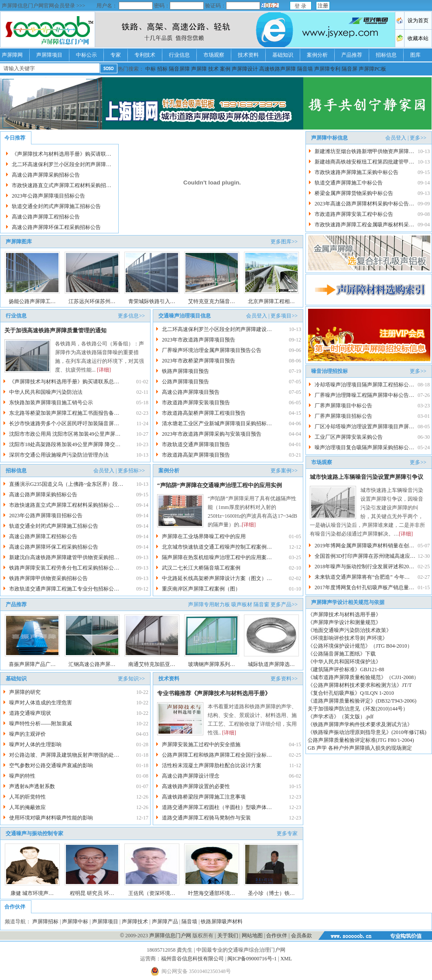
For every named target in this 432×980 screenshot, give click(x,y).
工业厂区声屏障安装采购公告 (349, 437)
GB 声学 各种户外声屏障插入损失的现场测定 (360, 748)
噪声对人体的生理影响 (35, 744)
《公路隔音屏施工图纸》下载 (342, 654)
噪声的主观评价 (27, 734)
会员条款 (302, 936)
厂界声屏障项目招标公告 (343, 416)
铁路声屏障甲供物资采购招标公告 (48, 578)
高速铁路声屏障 (278, 69)
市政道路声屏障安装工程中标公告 (354, 214)
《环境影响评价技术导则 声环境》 (348, 638)
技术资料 (248, 55)
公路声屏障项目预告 (185, 382)
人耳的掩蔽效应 (27, 807)
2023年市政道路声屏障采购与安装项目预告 (212, 434)
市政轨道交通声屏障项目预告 (196, 444)
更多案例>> (284, 471)
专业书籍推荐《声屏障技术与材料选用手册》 (214, 693)
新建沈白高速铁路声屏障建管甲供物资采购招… (64, 557)
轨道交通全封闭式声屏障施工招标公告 (56, 206)
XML (286, 959)
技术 (213, 69)
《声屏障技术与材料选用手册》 (344, 615)
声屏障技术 (135, 922)
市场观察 (214, 55)
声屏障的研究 (26, 692)
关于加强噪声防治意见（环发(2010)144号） (358, 709)
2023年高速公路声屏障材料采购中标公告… (364, 204)
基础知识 (283, 55)
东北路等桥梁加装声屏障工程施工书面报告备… (64, 413)
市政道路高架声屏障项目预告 (196, 455)
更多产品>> (284, 604)
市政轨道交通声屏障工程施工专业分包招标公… (64, 589)
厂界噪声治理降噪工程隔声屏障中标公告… (364, 395)
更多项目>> (284, 316)
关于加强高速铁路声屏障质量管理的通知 (55, 330)
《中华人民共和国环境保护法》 (344, 662)
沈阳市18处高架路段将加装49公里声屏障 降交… (65, 444)
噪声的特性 (22, 776)
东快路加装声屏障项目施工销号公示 (51, 403)
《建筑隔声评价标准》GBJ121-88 (346, 669)
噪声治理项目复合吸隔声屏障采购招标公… (364, 447)
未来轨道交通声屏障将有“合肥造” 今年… (362, 577)
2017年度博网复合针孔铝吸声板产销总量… (364, 587)
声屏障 (199, 69)
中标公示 (86, 55)
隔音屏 (350, 69)
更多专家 (287, 833)
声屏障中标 (75, 922)
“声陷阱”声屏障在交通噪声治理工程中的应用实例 (219, 485)
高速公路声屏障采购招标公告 (46, 175)
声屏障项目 (49, 55)
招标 (162, 69)
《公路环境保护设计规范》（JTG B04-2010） (360, 646)
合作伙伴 (277, 936)
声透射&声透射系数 (32, 786)
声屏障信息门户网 (170, 936)
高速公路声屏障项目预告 (191, 392)
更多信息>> (131, 316)
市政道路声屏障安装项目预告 (196, 403)
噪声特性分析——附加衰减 (41, 724)
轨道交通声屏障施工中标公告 (349, 183)
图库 (415, 55)
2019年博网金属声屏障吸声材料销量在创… (364, 546)
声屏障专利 (327, 69)
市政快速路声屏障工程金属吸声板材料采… (364, 225)
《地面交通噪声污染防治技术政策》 (350, 630)
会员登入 (257, 316)
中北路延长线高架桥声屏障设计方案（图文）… (217, 578)
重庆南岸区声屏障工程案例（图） (201, 589)
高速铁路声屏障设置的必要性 (196, 786)
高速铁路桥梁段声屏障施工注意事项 (204, 797)
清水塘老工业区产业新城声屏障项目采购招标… (217, 423)
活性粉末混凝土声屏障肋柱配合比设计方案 (212, 765)
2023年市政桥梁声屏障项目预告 (199, 361)
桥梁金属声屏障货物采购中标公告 (354, 193)
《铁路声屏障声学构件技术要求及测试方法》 (360, 724)
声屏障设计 (245, 69)
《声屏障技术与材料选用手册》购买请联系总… (64, 382)
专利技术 (145, 55)
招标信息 (386, 55)
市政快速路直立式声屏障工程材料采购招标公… (64, 505)
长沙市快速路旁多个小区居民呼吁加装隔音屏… (64, 423)
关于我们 (228, 936)
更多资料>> (284, 679)
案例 (225, 69)
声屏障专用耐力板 (209, 604)
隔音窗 (261, 604)
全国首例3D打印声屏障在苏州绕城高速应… (365, 556)
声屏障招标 (45, 922)
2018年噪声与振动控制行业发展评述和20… (364, 567)
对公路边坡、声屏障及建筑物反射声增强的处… (64, 755)
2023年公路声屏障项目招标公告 (48, 196)
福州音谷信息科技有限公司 (192, 959)
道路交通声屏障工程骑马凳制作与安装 (206, 818)
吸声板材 (242, 604)
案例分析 (317, 55)
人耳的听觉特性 (27, 797)
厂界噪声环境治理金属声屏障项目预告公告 (212, 350)
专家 (116, 55)
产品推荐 (352, 55)
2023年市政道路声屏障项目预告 (199, 340)
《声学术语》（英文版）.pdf (341, 717)
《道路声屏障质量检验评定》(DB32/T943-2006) (362, 701)
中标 (151, 69)
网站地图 (252, 936)
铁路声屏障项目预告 (185, 371)
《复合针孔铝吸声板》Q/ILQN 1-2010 (351, 693)
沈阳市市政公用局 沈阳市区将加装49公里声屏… (65, 434)
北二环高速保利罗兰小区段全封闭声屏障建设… (217, 329)
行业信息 (179, 55)
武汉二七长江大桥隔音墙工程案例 (201, 568)
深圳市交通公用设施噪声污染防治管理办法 (59, 455)
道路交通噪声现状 (30, 713)
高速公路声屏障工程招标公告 (46, 217)
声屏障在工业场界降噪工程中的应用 (204, 536)
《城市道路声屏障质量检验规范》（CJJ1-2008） (363, 677)
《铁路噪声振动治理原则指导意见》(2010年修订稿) (367, 732)
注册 (323, 6)
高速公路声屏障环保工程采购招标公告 (56, 227)
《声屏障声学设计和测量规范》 (344, 622)
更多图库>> (284, 242)
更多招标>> (131, 471)
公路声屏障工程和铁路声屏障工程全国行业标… (217, 755)
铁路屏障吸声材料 (222, 922)
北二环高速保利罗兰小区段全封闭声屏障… (62, 164)
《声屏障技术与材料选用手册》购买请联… (62, 154)
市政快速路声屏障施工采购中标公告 (357, 172)
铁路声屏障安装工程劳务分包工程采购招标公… (64, 568)
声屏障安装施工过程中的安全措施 (201, 744)
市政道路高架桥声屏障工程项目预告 (204, 413)
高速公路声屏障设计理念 (191, 776)
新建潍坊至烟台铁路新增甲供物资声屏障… (364, 151)
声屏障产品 (165, 922)
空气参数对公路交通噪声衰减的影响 (51, 765)
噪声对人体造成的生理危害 (41, 703)
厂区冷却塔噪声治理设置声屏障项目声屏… (364, 427)
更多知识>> (131, 679)
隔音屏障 (179, 69)
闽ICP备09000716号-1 (252, 959)
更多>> (418, 138)
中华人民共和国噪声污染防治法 (46, 392)
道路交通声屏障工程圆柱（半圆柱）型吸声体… (217, 807)
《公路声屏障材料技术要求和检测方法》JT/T (360, 685)
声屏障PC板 (372, 69)
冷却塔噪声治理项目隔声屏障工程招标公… (364, 385)
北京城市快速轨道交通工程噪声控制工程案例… (217, 547)
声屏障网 (12, 55)
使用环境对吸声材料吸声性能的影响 (51, 818)
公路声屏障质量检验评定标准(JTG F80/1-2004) (361, 740)
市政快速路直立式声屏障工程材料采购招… (62, 185)
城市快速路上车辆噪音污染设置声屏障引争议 (367, 477)
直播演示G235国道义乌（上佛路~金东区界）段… (66, 484)
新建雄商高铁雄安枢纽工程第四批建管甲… (364, 162)
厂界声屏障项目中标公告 (343, 406)
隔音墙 (305, 69)
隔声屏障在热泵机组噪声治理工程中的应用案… (217, 557)
